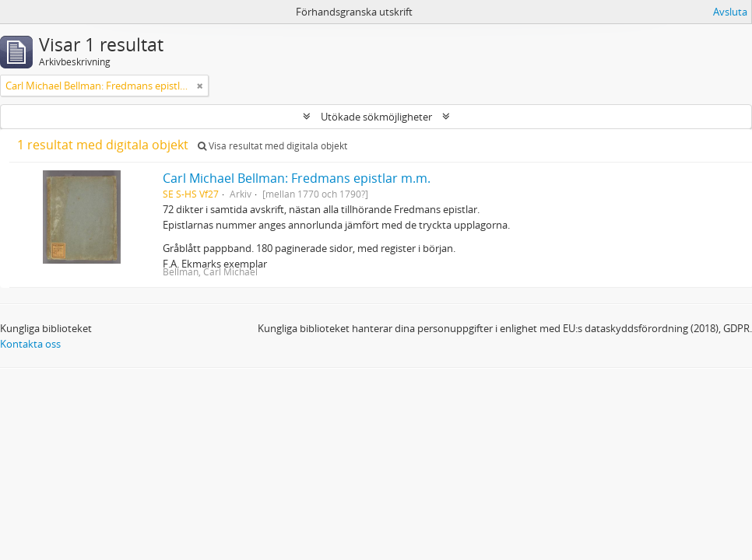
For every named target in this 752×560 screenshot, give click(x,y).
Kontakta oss (30, 344)
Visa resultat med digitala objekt (272, 146)
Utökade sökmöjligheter (376, 117)
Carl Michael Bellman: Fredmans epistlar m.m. (297, 178)
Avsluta (730, 12)
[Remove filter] (200, 86)
